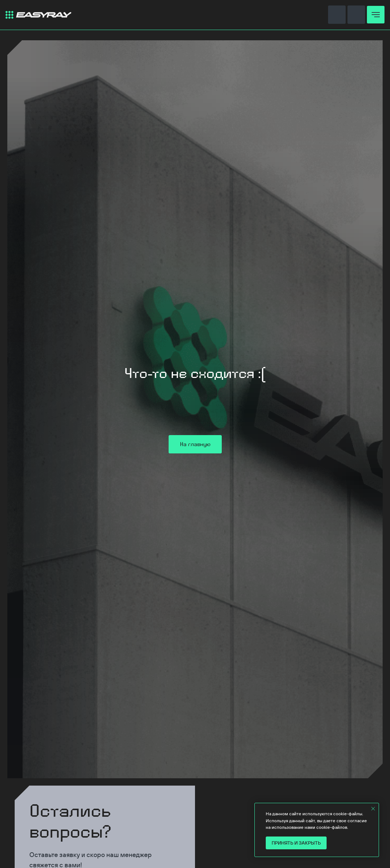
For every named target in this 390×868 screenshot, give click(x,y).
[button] (337, 14)
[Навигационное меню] (376, 15)
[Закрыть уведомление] (373, 809)
